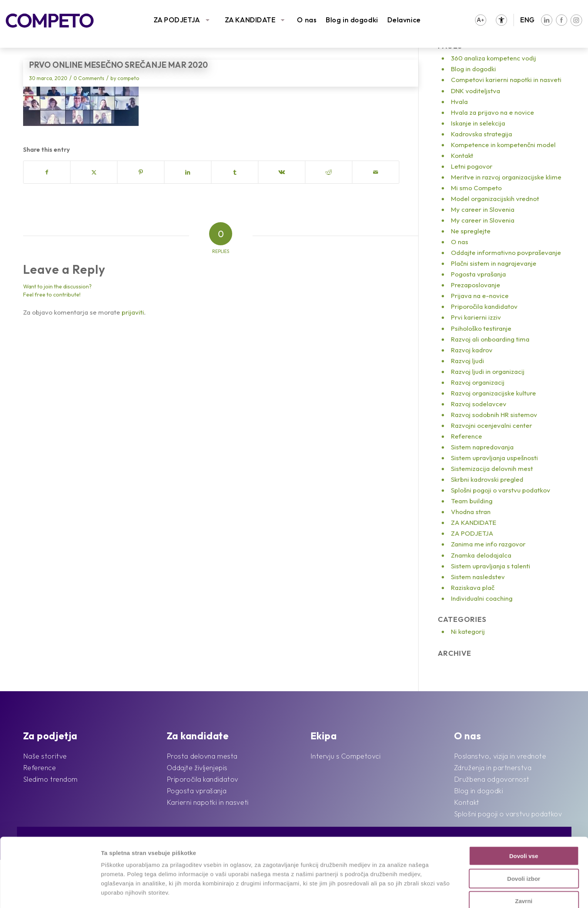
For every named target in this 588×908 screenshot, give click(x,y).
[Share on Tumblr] (235, 172)
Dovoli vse (524, 823)
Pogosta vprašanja (478, 274)
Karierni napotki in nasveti (208, 802)
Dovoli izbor (524, 846)
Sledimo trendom (50, 779)
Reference (467, 436)
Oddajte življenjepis (197, 768)
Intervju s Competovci (346, 756)
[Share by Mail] (376, 172)
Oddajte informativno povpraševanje (506, 252)
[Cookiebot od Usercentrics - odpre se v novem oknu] (50, 893)
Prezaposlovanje (476, 285)
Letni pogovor (472, 166)
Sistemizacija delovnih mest (492, 468)
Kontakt (462, 155)
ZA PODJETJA (177, 20)
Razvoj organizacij (478, 382)
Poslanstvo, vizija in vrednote (500, 756)
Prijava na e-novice (480, 296)
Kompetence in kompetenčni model (503, 145)
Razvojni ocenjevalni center (492, 425)
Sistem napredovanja (482, 447)
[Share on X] (94, 172)
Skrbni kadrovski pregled (487, 479)
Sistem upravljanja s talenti (491, 566)
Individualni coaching (482, 598)
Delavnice (404, 20)
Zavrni (524, 869)
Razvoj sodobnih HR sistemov (494, 415)
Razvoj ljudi (467, 361)
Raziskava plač (473, 587)
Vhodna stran (471, 512)
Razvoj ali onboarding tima (490, 339)
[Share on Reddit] (329, 172)
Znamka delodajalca (481, 555)
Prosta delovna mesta (202, 756)
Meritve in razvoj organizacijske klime (506, 177)
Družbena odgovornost (492, 779)
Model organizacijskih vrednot (495, 199)
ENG (528, 20)
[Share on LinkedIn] (188, 172)
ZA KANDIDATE (250, 20)
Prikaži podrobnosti (400, 893)
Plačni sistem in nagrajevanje (494, 263)
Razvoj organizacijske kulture (493, 393)
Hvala (459, 101)
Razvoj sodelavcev (479, 404)
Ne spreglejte (471, 231)
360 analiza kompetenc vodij (493, 58)
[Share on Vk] (282, 172)
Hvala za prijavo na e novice (493, 112)
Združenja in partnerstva (493, 768)
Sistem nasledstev (478, 577)
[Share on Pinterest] (141, 172)
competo (128, 78)
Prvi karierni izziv (476, 317)
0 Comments (89, 78)
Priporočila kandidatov (484, 306)
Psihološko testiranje (481, 328)
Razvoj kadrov (472, 350)
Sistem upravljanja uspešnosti (494, 458)
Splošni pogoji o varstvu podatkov (501, 490)
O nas (307, 20)
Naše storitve (45, 756)
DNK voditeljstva (476, 91)
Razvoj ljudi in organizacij (488, 371)
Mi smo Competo (476, 188)
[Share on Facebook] (47, 172)
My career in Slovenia (483, 209)
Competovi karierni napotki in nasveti (506, 80)
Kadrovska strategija (482, 134)
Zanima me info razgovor (488, 544)
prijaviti (133, 312)
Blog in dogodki (352, 20)
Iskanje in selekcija (478, 123)
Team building (472, 501)
